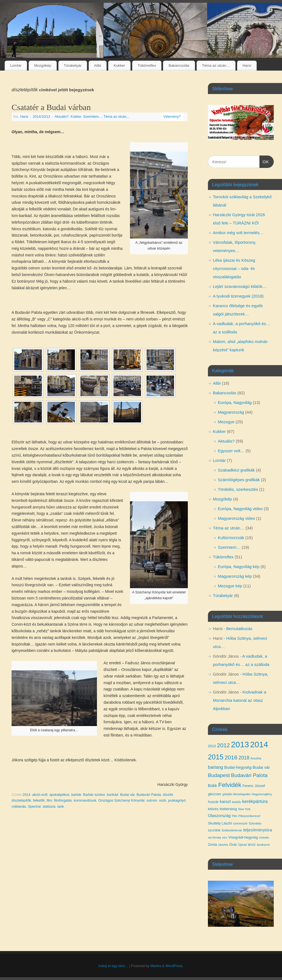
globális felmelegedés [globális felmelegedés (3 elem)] (237, 794)
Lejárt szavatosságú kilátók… (240, 286)
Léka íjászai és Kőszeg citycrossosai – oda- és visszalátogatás (234, 268)
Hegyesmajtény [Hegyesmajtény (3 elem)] (262, 794)
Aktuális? (62, 117)
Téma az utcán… (216, 65)
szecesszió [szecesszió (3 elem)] (240, 823)
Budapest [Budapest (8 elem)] (219, 775)
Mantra (156, 966)
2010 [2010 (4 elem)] (212, 746)
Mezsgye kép (230, 586)
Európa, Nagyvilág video (240, 509)
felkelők (39, 800)
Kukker (119, 65)
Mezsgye (226, 422)
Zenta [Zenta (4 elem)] (212, 844)
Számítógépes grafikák (239, 480)
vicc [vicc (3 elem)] (225, 837)
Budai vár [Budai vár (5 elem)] (261, 767)
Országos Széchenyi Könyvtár (121, 800)
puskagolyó (177, 800)
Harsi (247, 65)
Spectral (34, 807)
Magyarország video (236, 518)
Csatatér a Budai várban (51, 107)
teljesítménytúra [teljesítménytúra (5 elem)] (258, 830)
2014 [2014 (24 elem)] (259, 744)
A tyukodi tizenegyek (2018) (238, 296)
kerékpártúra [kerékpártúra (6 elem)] (255, 801)
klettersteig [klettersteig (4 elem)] (228, 809)
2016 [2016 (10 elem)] (231, 757)
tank (61, 807)
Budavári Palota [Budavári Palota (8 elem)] (249, 775)
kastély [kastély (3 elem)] (236, 802)
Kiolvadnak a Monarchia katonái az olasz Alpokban (239, 700)
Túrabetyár (72, 65)
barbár (76, 795)
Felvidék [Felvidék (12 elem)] (230, 785)
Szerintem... (92, 117)
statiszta (49, 807)
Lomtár (16, 65)
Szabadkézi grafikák (236, 470)
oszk (163, 800)
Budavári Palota (149, 795)
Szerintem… (229, 547)
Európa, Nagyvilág (235, 402)
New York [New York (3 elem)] (244, 809)
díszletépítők (21, 800)
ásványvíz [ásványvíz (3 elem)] (263, 845)
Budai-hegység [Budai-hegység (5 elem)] (238, 767)
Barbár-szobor (94, 795)
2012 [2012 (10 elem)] (223, 745)
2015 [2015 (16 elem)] (216, 757)
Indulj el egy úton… (113, 966)
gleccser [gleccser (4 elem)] (215, 794)
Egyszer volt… (231, 451)
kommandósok (85, 800)
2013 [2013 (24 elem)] (240, 744)
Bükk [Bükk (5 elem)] (212, 786)
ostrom (152, 800)
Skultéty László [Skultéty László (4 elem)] (220, 823)
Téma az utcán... (116, 117)
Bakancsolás (179, 65)
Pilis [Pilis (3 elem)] (235, 816)
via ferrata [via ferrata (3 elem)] (214, 837)
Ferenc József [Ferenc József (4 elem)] (254, 786)
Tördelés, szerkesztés (238, 489)
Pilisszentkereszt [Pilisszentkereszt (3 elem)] (249, 816)
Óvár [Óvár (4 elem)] (233, 844)
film (49, 800)
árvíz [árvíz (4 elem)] (252, 844)
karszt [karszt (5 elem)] (225, 802)
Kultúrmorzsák (231, 538)
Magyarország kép (235, 576)
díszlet (168, 795)
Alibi (98, 65)
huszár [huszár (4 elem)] (213, 802)
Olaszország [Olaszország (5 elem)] (219, 816)
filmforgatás (63, 800)
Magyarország (231, 412)
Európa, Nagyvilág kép (239, 567)
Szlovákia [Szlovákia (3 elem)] (255, 823)
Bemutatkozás (239, 629)
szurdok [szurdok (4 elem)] (214, 830)
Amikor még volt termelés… (238, 233)
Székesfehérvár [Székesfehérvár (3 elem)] (232, 830)
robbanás (19, 807)
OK (264, 161)
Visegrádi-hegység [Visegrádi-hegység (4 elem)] (243, 837)
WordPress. (175, 966)
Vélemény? (172, 117)
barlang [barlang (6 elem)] (215, 767)
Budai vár (127, 795)
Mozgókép (43, 65)
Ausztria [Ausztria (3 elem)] (256, 758)
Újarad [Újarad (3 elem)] (242, 845)
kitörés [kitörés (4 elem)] (213, 809)
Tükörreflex (147, 65)
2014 (26, 795)
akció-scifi (40, 795)
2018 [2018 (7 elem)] (244, 758)
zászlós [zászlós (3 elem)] (223, 845)
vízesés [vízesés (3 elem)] (264, 837)
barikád (112, 795)
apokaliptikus (59, 795)
